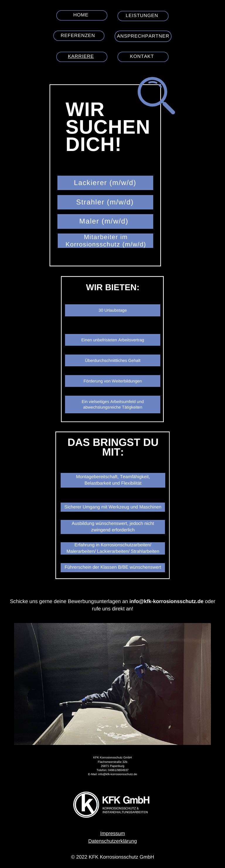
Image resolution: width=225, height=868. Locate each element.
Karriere (81, 57)
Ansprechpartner (143, 36)
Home (81, 15)
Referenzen (78, 36)
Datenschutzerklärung (112, 841)
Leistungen (142, 16)
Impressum (112, 833)
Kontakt (142, 57)
